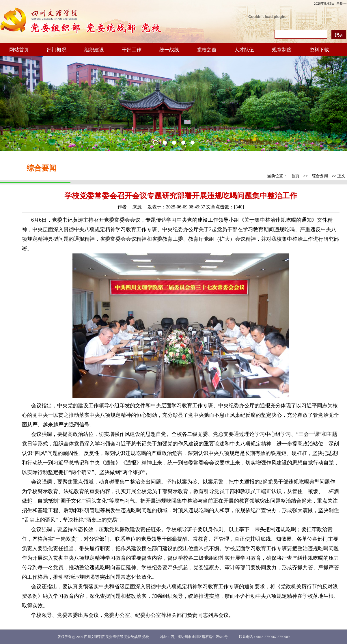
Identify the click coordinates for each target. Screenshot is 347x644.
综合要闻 (320, 176)
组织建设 (94, 50)
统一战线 (169, 50)
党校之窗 (207, 50)
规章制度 (282, 50)
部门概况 (57, 50)
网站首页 (19, 50)
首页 (295, 176)
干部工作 (132, 50)
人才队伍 (244, 50)
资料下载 (319, 50)
